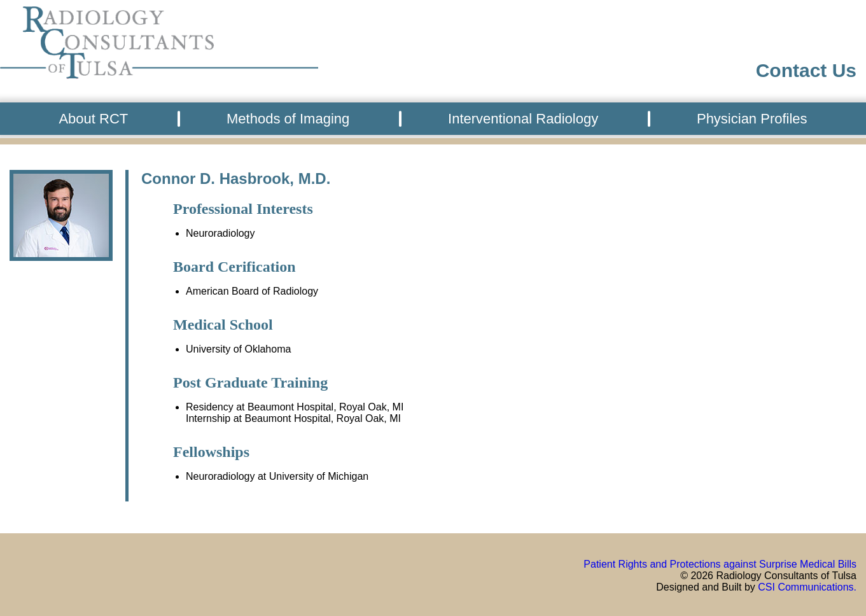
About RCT (93, 119)
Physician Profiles (752, 119)
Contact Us (806, 70)
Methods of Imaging (288, 119)
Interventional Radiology (523, 119)
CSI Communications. (807, 587)
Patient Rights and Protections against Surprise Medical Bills (720, 564)
